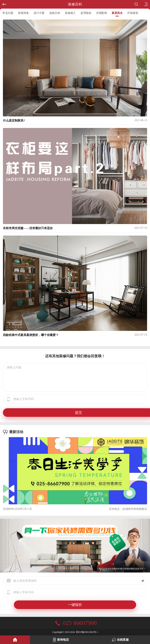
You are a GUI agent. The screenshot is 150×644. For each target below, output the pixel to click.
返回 (3, 3)
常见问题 (8, 13)
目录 (145, 3)
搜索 (136, 4)
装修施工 (70, 13)
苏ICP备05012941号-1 (87, 632)
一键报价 (75, 605)
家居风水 (117, 13)
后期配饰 (102, 13)
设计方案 (39, 13)
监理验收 (86, 13)
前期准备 (23, 13)
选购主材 (55, 13)
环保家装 (133, 13)
